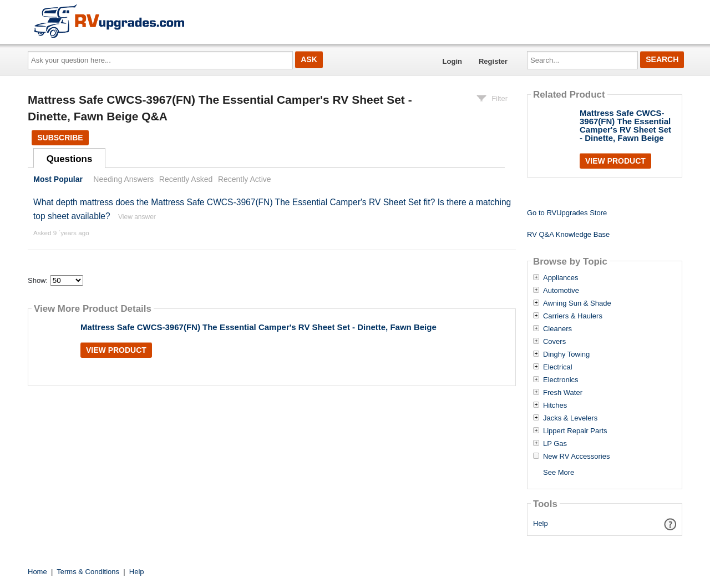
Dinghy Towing (566, 354)
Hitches (555, 405)
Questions (70, 159)
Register (493, 61)
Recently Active (245, 179)
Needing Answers (123, 179)
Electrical (558, 367)
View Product (116, 350)
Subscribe (60, 138)
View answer (137, 217)
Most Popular (58, 179)
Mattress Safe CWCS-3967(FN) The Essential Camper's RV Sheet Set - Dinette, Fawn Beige (258, 327)
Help (541, 523)
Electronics (561, 380)
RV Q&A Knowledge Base (568, 234)
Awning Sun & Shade (577, 303)
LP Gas (555, 444)
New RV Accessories (576, 457)
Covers (554, 342)
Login (452, 61)
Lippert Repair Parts (575, 431)
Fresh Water (563, 393)
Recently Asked (186, 179)
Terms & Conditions (88, 572)
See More (559, 472)
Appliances (561, 278)
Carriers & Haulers (573, 316)
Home (37, 572)
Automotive (561, 291)
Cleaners (557, 329)
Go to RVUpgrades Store (567, 213)
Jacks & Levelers (570, 418)
